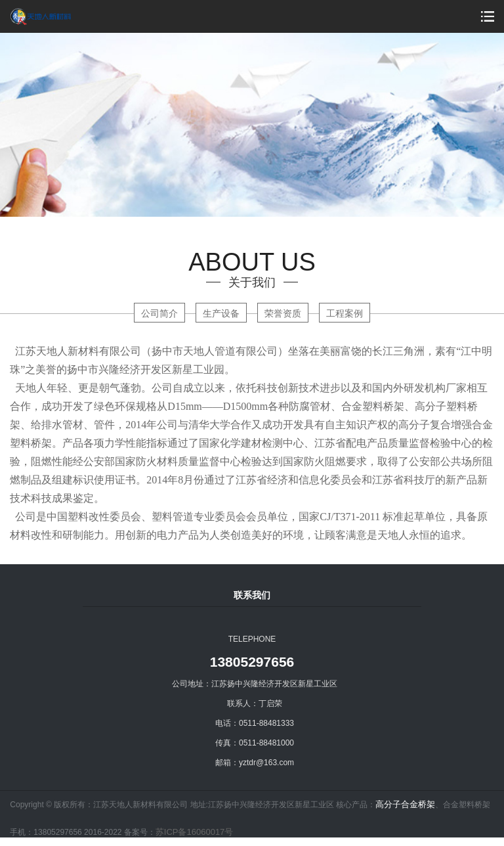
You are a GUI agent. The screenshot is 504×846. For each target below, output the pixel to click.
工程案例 (345, 313)
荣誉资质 (283, 313)
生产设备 (221, 313)
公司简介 (159, 313)
